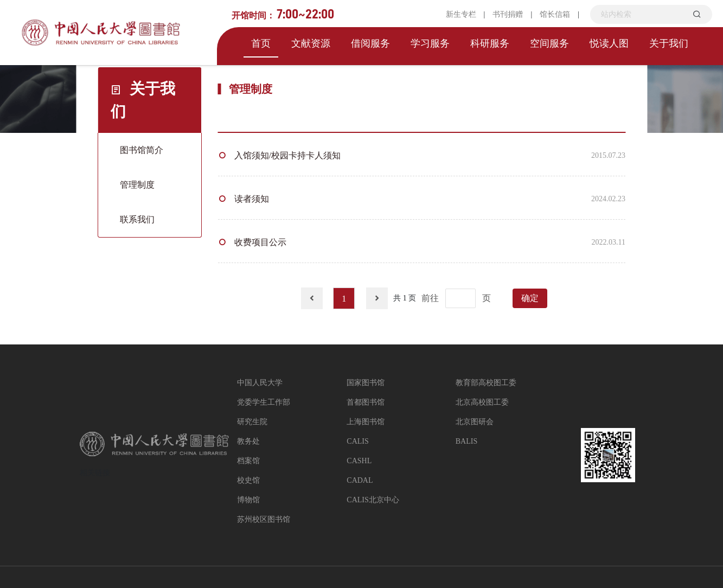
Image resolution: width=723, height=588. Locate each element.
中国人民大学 (260, 383)
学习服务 (430, 43)
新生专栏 (461, 14)
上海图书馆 (366, 422)
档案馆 (248, 461)
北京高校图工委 (482, 402)
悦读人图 (609, 43)
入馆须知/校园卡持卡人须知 (287, 155)
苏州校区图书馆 (264, 519)
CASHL (359, 461)
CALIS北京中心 (373, 500)
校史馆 (248, 480)
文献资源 (311, 43)
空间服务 (549, 43)
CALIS (357, 441)
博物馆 (248, 500)
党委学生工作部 (264, 402)
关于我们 (669, 43)
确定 (530, 298)
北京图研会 (475, 422)
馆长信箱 (555, 14)
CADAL (360, 480)
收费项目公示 (260, 242)
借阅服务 (370, 43)
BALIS (466, 441)
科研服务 (490, 43)
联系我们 (137, 219)
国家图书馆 (366, 383)
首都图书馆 (366, 402)
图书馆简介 (142, 150)
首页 (261, 43)
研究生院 (252, 422)
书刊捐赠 (508, 14)
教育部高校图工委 (486, 383)
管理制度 (137, 185)
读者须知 (252, 199)
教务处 (248, 441)
